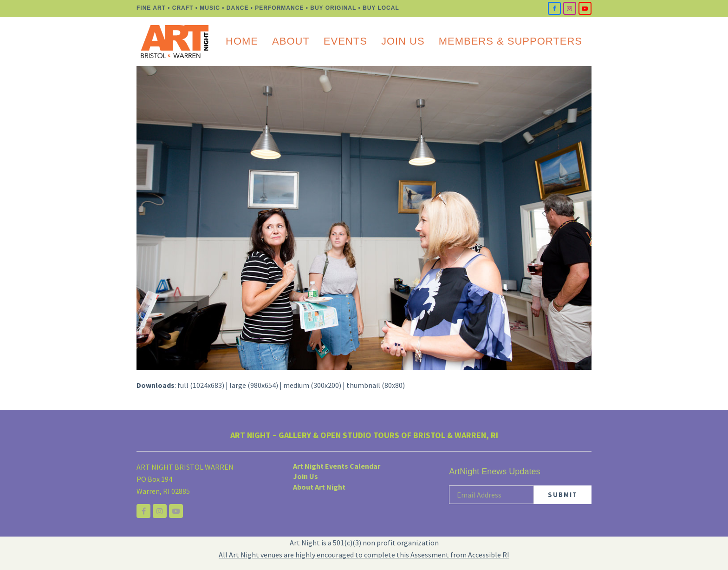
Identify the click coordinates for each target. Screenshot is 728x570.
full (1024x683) (201, 385)
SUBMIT (563, 495)
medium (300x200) (312, 385)
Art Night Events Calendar (337, 466)
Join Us (305, 477)
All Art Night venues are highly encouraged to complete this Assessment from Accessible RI (364, 555)
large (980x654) (254, 385)
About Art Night (319, 487)
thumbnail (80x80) (376, 385)
